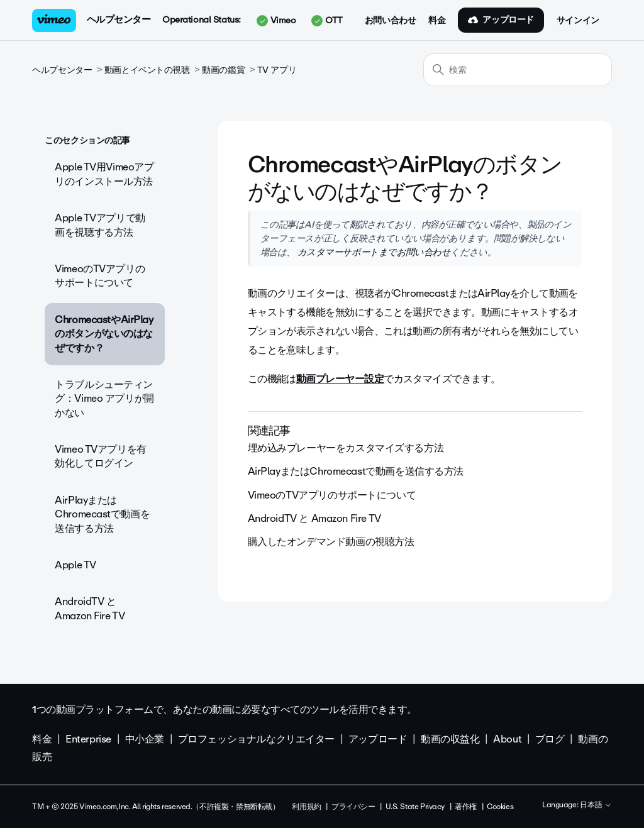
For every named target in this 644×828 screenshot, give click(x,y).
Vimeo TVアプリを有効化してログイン (101, 456)
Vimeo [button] (276, 21)
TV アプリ (277, 70)
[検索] (518, 70)
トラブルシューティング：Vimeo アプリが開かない (104, 399)
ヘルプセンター (119, 19)
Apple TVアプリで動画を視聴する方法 (100, 225)
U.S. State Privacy (415, 807)
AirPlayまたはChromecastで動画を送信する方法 (102, 514)
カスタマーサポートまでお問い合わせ (373, 252)
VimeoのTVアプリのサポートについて (100, 276)
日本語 (596, 805)
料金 (437, 21)
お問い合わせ (390, 21)
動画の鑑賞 (223, 70)
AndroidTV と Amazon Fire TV (90, 608)
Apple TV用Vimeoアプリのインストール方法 (104, 174)
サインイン (578, 21)
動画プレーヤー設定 (340, 379)
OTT (327, 21)
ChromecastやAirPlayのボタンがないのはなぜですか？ (104, 334)
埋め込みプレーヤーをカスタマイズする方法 (346, 448)
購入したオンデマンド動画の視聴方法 (331, 542)
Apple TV (75, 565)
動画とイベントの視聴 (147, 70)
